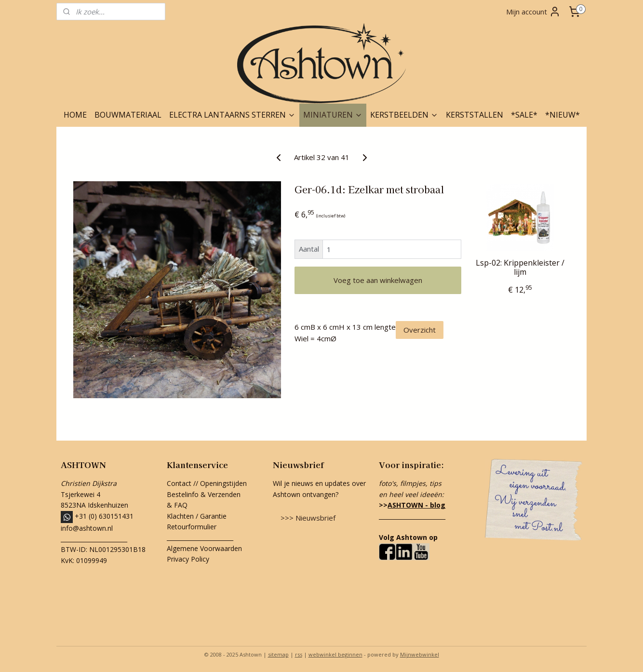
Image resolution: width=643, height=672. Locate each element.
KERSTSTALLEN (475, 115)
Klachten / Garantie (197, 516)
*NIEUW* (563, 115)
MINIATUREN (333, 115)
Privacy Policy (188, 559)
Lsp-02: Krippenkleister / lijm (520, 268)
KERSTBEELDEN (404, 115)
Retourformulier (193, 527)
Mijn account (533, 12)
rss (299, 654)
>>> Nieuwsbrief (308, 518)
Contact (179, 483)
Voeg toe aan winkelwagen (378, 280)
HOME (75, 115)
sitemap (278, 654)
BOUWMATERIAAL (128, 115)
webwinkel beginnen (335, 654)
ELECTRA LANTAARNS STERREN (232, 115)
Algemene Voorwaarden (204, 548)
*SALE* (524, 115)
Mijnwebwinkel (420, 654)
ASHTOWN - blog (416, 505)
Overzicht (420, 330)
